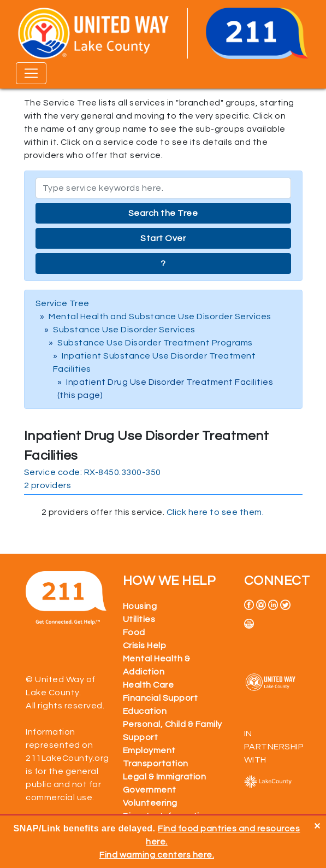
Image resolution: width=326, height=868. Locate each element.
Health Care (149, 685)
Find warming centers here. (157, 855)
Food (134, 632)
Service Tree (63, 303)
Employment (149, 750)
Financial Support (161, 698)
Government (150, 790)
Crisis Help (145, 646)
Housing (140, 606)
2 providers (48, 485)
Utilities (139, 619)
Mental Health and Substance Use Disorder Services (160, 316)
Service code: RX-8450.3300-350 (93, 472)
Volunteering (150, 803)
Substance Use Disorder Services (124, 330)
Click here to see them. (215, 512)
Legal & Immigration (165, 777)
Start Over (163, 238)
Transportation (156, 764)
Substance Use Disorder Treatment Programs (155, 343)
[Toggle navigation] (31, 73)
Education (145, 711)
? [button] (163, 263)
